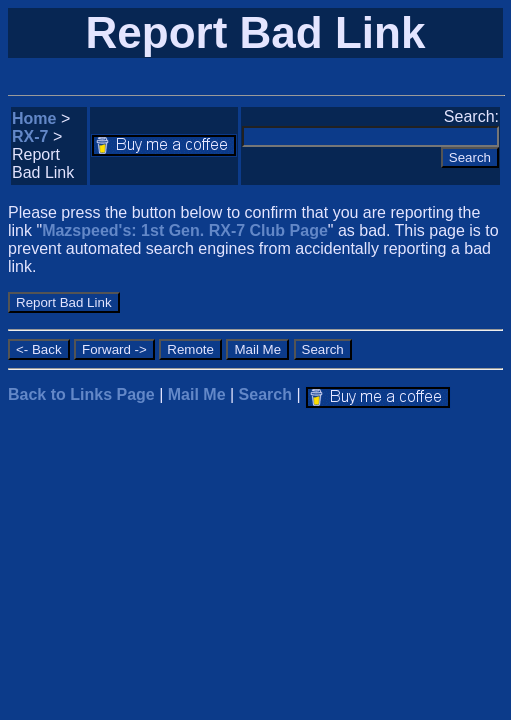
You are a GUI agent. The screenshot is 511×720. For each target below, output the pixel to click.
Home (34, 118)
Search (265, 394)
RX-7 (30, 136)
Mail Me (197, 394)
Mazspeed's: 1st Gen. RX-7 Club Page (185, 230)
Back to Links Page (81, 394)
